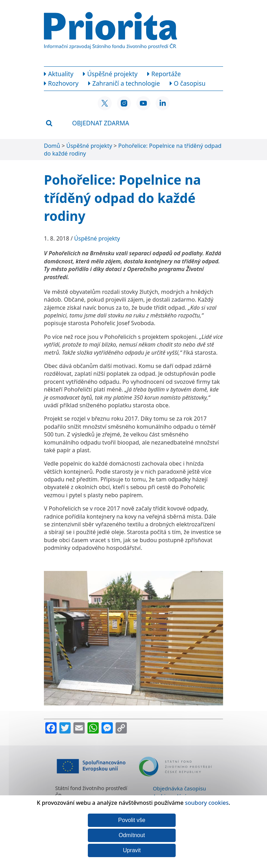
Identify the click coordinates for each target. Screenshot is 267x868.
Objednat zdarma (100, 123)
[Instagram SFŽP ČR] (124, 103)
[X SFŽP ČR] (105, 103)
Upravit (132, 850)
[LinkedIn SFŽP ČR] (163, 103)
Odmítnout (132, 835)
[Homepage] (110, 33)
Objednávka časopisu (179, 788)
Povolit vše (132, 820)
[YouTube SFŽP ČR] (143, 103)
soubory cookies (207, 803)
